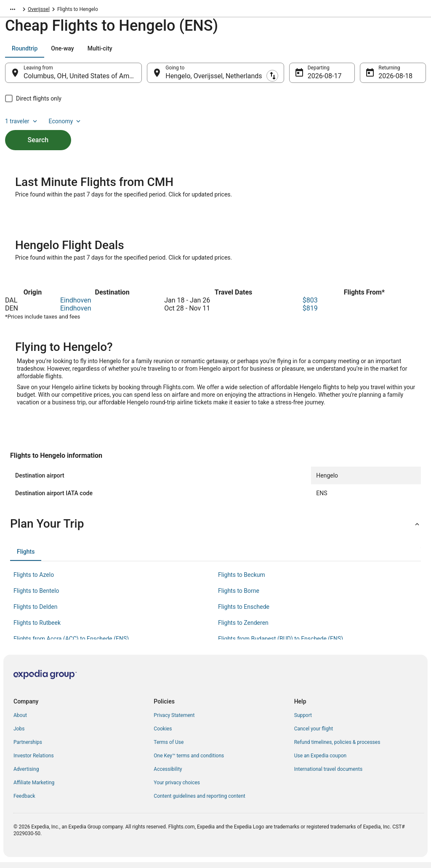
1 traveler (356, 53)
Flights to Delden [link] (35, 613)
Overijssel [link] (85, 11)
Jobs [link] (19, 735)
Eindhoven (76, 306)
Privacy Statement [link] (174, 721)
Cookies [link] (163, 735)
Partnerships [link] (28, 748)
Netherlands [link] (53, 11)
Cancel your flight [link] (314, 735)
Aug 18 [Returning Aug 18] (389, 80)
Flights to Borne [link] (239, 597)
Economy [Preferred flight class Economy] (399, 53)
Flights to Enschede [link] (244, 613)
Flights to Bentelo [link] (36, 597)
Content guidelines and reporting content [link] (199, 802)
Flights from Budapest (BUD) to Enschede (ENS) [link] (281, 645)
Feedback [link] (24, 802)
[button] (215, 530)
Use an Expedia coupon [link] (320, 762)
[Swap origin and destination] (147, 77)
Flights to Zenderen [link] (243, 629)
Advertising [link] (26, 775)
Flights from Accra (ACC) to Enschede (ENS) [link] (71, 645)
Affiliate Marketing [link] (34, 788)
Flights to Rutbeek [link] (37, 629)
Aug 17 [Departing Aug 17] (318, 80)
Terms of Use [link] (169, 748)
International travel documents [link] (328, 775)
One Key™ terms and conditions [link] (189, 762)
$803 (310, 306)
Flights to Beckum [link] (242, 581)
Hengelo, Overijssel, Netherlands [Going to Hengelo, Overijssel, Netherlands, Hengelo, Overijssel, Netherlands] (214, 80)
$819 (310, 314)
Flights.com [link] (18, 11)
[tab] (25, 53)
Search (38, 130)
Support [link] (303, 721)
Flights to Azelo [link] (34, 581)
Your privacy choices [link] (177, 788)
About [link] (20, 721)
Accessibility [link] (168, 775)
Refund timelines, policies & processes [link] (337, 748)
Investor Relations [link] (34, 762)
